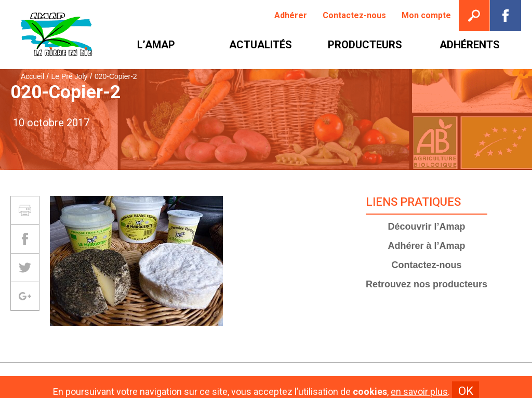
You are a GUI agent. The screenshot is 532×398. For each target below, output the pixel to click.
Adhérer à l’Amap (427, 246)
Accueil (32, 76)
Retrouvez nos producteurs (427, 284)
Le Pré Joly (69, 76)
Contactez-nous (427, 265)
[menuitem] (291, 16)
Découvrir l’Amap (427, 227)
